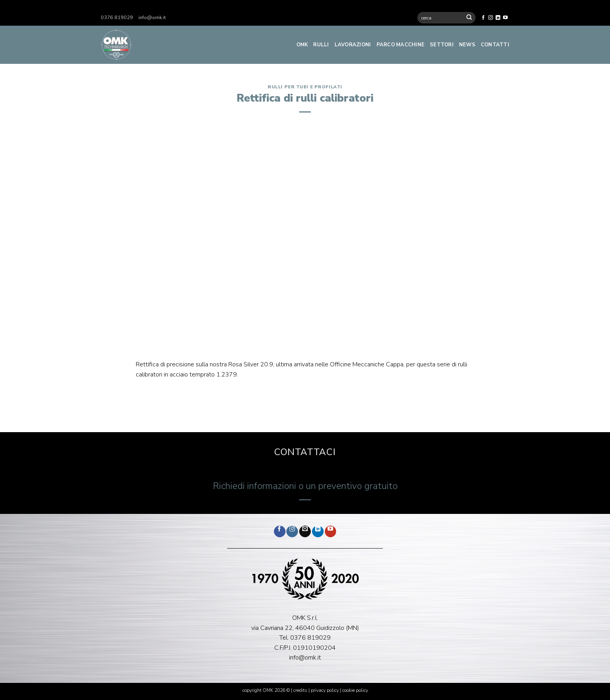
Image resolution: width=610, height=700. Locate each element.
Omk (302, 45)
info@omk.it (152, 18)
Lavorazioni (353, 45)
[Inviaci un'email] (305, 531)
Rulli (321, 45)
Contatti (495, 45)
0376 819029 (117, 18)
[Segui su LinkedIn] (498, 18)
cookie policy (355, 690)
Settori (442, 45)
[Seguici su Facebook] (483, 18)
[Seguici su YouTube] (505, 18)
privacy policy (325, 690)
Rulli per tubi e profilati (305, 87)
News (467, 45)
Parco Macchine (401, 45)
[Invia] (469, 18)
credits (301, 690)
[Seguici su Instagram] (491, 18)
